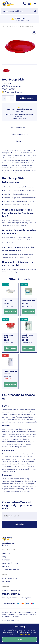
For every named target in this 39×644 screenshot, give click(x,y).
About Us (6, 553)
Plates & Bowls (14, 26)
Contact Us (7, 560)
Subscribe (19, 524)
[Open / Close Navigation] (35, 4)
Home (4, 26)
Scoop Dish (8, 301)
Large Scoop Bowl (9, 336)
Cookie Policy (25, 634)
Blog (4, 557)
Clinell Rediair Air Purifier (10, 373)
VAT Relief (6, 581)
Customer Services (10, 563)
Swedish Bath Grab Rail (27, 336)
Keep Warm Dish (28, 301)
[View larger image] (34, 32)
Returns (20, 141)
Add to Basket (26, 98)
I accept (19, 639)
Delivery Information (20, 134)
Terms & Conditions (10, 578)
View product (29, 312)
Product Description (19, 127)
